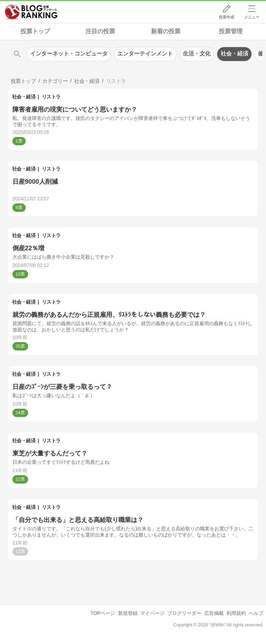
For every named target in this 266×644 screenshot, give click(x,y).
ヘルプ (256, 613)
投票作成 (227, 17)
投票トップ (35, 31)
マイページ (152, 613)
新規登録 (128, 613)
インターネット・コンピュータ (69, 54)
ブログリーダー (184, 613)
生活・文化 (197, 54)
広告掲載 (214, 613)
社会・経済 (24, 97)
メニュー (252, 17)
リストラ (51, 97)
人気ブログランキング (31, 12)
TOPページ (103, 613)
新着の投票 (166, 31)
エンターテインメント (145, 54)
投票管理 (231, 31)
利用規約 (236, 613)
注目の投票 (100, 31)
